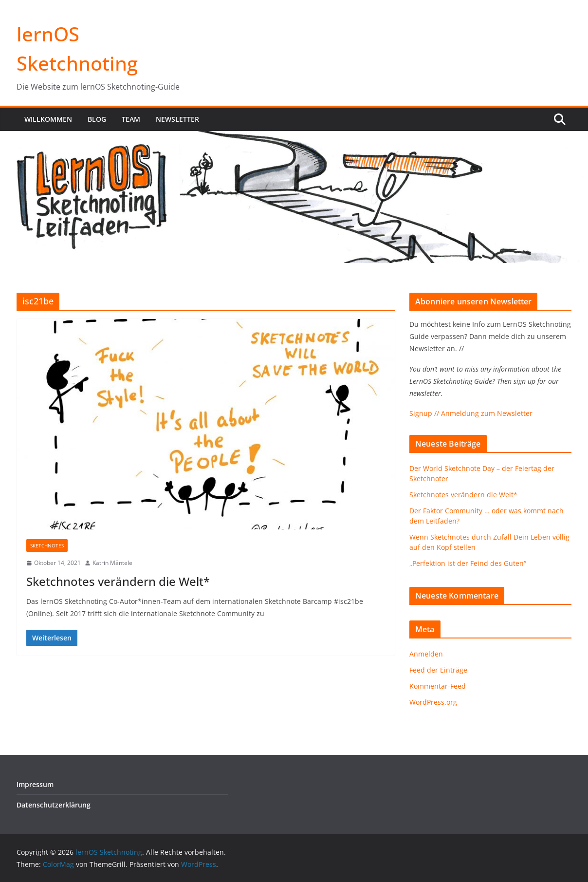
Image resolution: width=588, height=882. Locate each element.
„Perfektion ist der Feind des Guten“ (468, 563)
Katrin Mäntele (112, 563)
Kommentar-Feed (438, 686)
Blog (97, 119)
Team (131, 119)
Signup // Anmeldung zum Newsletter (471, 413)
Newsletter (177, 119)
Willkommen (48, 119)
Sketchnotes (47, 545)
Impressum (35, 784)
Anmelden (426, 654)
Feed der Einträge (438, 670)
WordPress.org (433, 702)
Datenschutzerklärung (54, 805)
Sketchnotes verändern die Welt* (118, 581)
